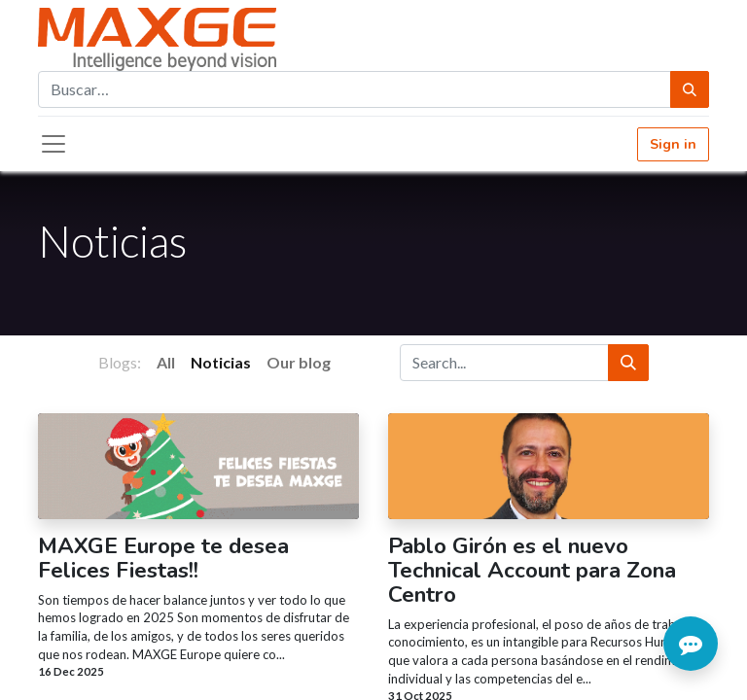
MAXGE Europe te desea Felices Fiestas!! (163, 559)
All (166, 362)
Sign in (673, 144)
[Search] (628, 363)
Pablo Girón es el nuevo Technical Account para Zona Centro (532, 571)
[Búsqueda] (690, 89)
